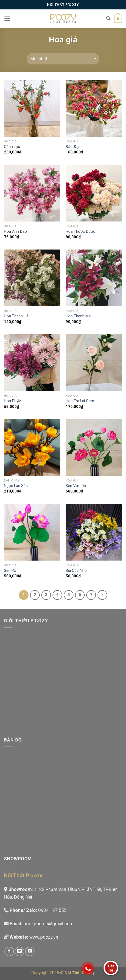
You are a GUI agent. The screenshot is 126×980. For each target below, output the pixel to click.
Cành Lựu (12, 147)
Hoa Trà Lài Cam (80, 401)
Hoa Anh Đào (15, 231)
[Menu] (7, 19)
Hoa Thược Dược (80, 231)
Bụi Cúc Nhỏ (76, 571)
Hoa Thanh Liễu (17, 316)
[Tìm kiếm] (108, 18)
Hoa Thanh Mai (79, 316)
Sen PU (10, 571)
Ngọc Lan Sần (16, 486)
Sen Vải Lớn (76, 486)
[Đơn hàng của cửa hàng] (63, 59)
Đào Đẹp (73, 147)
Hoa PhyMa (14, 401)
